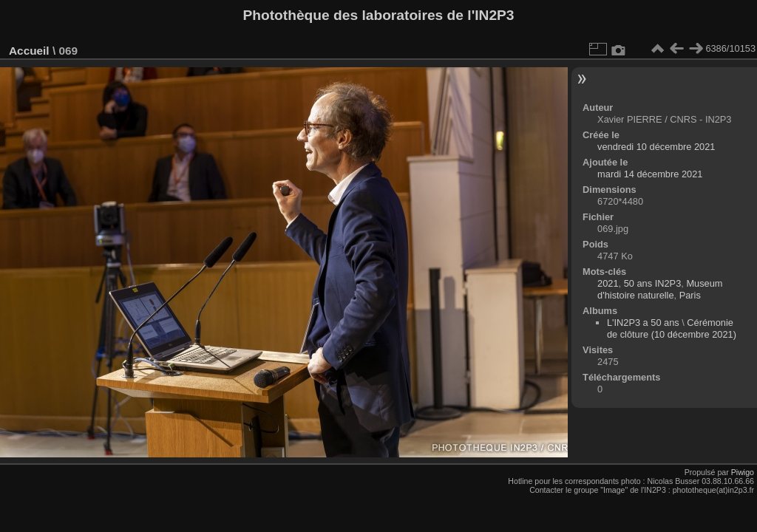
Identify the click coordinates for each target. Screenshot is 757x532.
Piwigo (743, 472)
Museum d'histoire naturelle (660, 289)
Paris (690, 295)
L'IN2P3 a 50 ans (643, 323)
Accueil (29, 51)
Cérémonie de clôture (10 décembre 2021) (672, 328)
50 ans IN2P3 (653, 283)
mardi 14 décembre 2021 (650, 174)
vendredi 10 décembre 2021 (656, 147)
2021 (608, 283)
